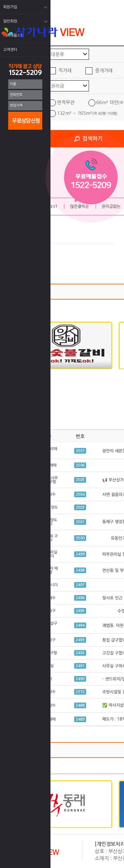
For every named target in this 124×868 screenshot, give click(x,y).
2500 (80, 538)
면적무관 (66, 102)
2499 (80, 554)
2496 (80, 598)
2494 (80, 625)
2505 (80, 480)
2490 (80, 679)
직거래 (65, 70)
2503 (80, 507)
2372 (80, 692)
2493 (80, 640)
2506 (80, 465)
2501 (80, 522)
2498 (80, 570)
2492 (80, 653)
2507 (80, 451)
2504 (80, 494)
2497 (80, 585)
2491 (80, 666)
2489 (80, 719)
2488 (80, 705)
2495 (80, 611)
